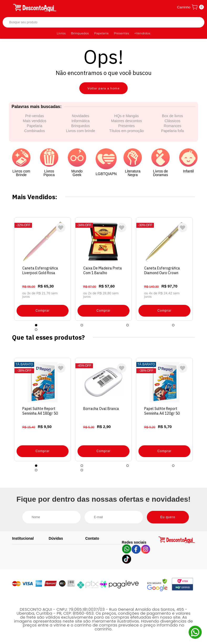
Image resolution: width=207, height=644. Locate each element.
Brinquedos (80, 33)
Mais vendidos (35, 121)
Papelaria (101, 33)
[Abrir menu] (7, 7)
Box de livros (172, 116)
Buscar (196, 22)
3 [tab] (128, 325)
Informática (81, 121)
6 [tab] (82, 470)
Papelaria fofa (172, 131)
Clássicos (173, 121)
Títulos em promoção (127, 131)
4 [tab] (173, 325)
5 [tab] (36, 330)
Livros (61, 33)
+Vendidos (142, 33)
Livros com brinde (81, 131)
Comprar (43, 311)
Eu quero (168, 517)
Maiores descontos (127, 121)
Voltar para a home (103, 88)
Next (199, 269)
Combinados (35, 131)
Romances (172, 126)
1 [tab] (36, 325)
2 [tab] (82, 325)
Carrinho (184, 7)
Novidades (80, 116)
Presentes (121, 33)
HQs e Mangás (126, 116)
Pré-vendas (35, 116)
